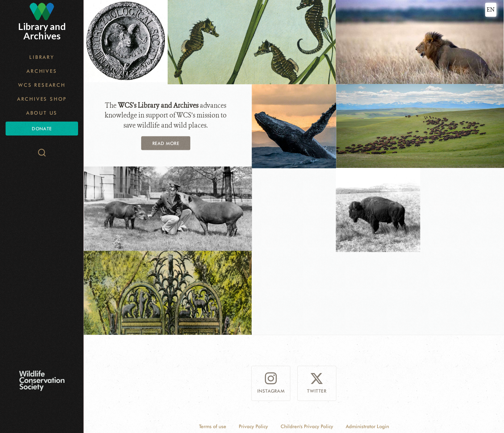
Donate (42, 129)
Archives (42, 71)
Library (42, 57)
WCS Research (42, 85)
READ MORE (166, 142)
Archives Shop (42, 99)
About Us (42, 113)
